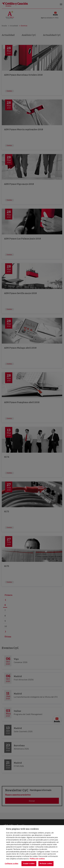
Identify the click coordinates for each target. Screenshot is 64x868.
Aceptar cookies (29, 864)
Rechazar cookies (46, 864)
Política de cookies (37, 859)
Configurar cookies (12, 864)
